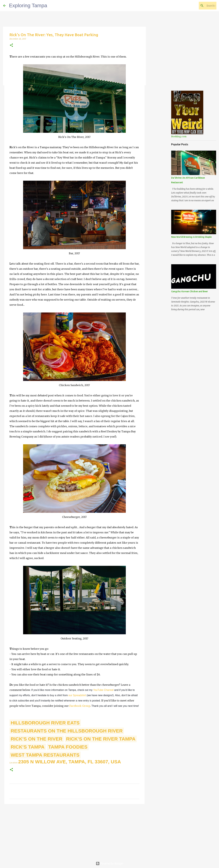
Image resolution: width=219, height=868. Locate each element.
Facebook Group (80, 706)
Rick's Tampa (28, 747)
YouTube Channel (103, 690)
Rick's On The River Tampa (101, 739)
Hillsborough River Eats (45, 723)
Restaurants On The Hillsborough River (67, 731)
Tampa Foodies (68, 747)
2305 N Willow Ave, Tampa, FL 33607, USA (70, 762)
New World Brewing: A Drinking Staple (191, 237)
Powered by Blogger (110, 863)
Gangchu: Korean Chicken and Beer (190, 291)
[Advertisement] (74, 831)
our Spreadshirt (77, 695)
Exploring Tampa (28, 5)
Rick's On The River (37, 739)
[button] (11, 45)
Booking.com (179, 136)
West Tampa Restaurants (45, 755)
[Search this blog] (200, 6)
